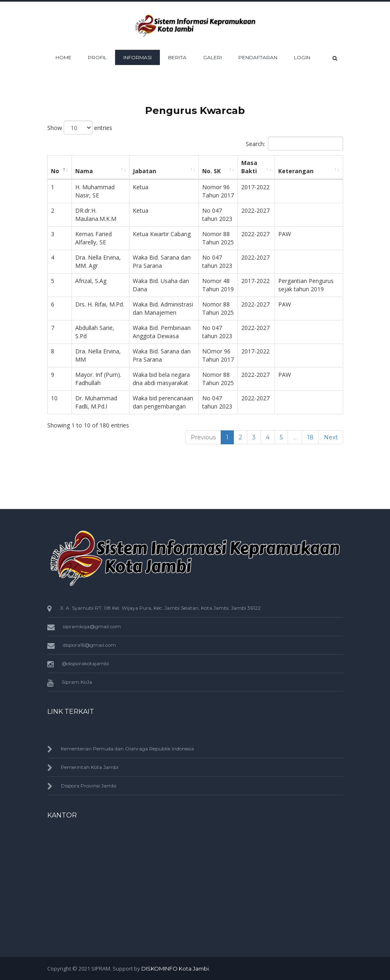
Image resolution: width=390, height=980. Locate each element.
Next (331, 437)
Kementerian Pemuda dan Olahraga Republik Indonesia (127, 749)
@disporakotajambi (85, 663)
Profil (97, 57)
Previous (203, 437)
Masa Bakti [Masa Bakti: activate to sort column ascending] (249, 167)
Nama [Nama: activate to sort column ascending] (84, 171)
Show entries (80, 128)
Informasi (137, 57)
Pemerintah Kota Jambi (90, 767)
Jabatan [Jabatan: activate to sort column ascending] (144, 171)
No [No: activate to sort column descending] (55, 171)
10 (54, 398)
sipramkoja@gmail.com (92, 626)
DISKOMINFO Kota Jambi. (176, 968)
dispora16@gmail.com (89, 645)
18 (310, 437)
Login (302, 57)
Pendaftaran (258, 57)
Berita (177, 57)
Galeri (212, 57)
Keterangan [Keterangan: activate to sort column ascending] (296, 171)
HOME (63, 57)
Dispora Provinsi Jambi (89, 786)
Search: (294, 144)
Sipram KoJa (77, 682)
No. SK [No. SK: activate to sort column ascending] (211, 171)
